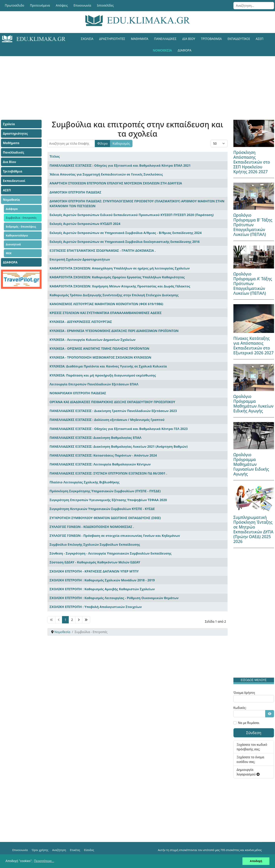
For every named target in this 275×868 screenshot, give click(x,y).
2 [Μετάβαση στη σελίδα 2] (72, 620)
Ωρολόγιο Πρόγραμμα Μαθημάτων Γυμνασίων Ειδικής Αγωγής (251, 464)
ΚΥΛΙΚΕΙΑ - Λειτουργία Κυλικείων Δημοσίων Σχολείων (92, 340)
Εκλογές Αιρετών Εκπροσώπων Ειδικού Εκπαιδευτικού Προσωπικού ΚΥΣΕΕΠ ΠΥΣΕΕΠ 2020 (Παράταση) (132, 215)
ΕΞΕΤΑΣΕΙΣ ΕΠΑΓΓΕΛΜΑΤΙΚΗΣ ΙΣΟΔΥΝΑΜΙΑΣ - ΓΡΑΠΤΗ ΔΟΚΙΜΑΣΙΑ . (103, 250)
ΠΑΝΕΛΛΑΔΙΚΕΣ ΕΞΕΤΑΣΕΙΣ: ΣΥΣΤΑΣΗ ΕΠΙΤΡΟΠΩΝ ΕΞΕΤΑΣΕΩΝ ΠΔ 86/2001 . (108, 473)
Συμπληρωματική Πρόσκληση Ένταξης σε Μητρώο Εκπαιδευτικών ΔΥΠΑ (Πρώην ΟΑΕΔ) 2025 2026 (253, 529)
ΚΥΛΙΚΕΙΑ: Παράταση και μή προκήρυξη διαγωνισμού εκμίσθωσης (103, 375)
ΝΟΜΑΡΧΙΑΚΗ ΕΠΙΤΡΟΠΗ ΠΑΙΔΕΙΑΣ (78, 393)
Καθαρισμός (121, 144)
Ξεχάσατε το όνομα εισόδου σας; (250, 759)
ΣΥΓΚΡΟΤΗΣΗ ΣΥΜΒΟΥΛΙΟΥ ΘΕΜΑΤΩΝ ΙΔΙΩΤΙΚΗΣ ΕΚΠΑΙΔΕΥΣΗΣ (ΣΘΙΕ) (105, 518)
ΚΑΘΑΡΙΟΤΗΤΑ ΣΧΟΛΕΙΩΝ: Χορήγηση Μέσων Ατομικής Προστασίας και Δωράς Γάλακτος (120, 286)
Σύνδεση (254, 733)
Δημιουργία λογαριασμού (248, 772)
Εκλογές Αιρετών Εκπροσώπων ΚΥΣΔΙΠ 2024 (85, 224)
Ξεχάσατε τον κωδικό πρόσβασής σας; (252, 747)
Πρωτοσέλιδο (15, 5)
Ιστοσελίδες (105, 5)
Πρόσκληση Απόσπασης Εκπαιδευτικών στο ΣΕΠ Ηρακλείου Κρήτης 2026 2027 (252, 162)
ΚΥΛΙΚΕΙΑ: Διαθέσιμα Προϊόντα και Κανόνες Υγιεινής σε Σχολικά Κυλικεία (108, 366)
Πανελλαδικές (165, 39)
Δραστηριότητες (112, 39)
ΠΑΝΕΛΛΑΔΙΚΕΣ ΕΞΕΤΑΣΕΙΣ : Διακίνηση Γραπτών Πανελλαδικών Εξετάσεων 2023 (113, 411)
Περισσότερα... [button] (44, 861)
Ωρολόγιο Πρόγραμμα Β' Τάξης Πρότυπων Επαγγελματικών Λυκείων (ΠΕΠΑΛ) (253, 225)
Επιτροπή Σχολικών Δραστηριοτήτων (80, 259)
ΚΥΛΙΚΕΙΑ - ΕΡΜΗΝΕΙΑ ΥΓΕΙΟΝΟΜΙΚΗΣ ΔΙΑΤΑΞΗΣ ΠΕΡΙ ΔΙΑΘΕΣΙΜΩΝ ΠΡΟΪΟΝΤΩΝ (114, 331)
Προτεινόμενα (40, 5)
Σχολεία (87, 39)
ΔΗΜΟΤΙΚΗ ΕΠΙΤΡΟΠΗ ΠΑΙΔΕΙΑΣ (75, 192)
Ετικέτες (75, 850)
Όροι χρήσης (40, 850)
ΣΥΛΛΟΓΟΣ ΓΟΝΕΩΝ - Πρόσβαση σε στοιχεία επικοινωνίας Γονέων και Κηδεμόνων (115, 536)
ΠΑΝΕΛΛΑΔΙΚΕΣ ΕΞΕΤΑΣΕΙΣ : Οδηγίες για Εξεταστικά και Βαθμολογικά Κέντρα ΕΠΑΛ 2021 (120, 165)
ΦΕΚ (9, 253)
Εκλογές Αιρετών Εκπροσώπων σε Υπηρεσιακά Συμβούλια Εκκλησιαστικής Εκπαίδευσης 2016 (125, 242)
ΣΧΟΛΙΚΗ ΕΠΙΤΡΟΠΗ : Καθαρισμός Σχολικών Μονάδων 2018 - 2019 (102, 580)
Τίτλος (55, 156)
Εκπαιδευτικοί (239, 39)
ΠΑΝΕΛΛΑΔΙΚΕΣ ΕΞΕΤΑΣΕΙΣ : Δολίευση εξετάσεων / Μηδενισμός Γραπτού (107, 420)
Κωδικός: (240, 708)
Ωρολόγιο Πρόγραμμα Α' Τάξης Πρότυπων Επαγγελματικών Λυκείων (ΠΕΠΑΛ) (253, 284)
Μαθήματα (140, 39)
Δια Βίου (189, 39)
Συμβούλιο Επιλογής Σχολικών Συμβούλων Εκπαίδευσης (95, 544)
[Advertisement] (129, 83)
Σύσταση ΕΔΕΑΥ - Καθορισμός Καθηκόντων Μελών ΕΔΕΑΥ (95, 562)
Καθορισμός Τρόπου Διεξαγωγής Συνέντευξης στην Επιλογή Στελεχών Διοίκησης (114, 295)
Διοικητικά (13, 244)
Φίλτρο (102, 144)
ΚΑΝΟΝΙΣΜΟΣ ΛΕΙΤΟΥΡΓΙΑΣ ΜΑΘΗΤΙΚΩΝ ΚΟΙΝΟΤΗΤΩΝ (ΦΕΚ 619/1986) (106, 304)
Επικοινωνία (82, 5)
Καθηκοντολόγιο (17, 235)
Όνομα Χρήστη (244, 693)
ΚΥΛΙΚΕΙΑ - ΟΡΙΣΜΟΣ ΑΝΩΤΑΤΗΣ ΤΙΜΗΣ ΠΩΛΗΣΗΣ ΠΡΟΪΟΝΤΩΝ (99, 348)
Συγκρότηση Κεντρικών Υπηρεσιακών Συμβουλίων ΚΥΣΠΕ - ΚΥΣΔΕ (102, 509)
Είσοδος (89, 850)
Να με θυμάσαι (249, 723)
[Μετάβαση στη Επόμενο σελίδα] (79, 620)
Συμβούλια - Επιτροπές (21, 218)
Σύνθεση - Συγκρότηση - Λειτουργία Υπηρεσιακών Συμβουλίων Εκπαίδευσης (110, 553)
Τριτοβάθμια (211, 39)
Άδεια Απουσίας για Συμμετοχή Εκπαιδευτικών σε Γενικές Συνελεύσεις (106, 174)
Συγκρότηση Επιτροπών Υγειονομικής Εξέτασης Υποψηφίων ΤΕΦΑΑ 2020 (108, 500)
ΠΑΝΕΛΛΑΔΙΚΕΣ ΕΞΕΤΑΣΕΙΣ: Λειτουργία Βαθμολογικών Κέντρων (100, 464)
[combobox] (254, 6)
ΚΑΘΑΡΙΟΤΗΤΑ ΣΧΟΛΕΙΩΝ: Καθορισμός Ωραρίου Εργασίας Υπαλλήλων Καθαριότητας (117, 277)
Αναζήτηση (59, 850)
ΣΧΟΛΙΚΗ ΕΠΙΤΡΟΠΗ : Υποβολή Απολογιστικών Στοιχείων (96, 607)
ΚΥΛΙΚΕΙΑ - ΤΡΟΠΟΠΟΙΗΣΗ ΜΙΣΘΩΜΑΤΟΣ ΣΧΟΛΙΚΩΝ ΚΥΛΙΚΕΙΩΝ (100, 357)
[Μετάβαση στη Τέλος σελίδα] (86, 620)
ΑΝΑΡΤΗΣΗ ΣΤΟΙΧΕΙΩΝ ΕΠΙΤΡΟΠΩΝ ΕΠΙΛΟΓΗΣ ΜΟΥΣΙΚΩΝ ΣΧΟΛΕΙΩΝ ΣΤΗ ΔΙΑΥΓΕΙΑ (116, 183)
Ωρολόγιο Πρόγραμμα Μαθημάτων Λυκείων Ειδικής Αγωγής (253, 404)
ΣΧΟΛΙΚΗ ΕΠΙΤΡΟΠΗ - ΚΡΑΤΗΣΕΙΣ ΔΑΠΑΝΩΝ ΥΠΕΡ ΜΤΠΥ (94, 571)
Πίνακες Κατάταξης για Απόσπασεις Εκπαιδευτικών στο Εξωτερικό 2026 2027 (254, 346)
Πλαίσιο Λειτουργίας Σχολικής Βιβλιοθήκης (84, 482)
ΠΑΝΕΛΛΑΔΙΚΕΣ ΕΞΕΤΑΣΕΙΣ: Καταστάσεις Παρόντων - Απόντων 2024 (103, 455)
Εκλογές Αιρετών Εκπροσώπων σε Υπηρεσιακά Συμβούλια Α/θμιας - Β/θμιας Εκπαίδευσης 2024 (125, 233)
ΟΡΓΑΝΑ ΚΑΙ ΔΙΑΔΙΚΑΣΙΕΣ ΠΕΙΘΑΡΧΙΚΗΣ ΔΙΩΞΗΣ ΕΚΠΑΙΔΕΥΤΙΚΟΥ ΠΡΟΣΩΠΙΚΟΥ (112, 402)
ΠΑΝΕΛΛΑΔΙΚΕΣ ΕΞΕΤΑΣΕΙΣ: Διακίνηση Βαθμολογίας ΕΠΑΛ (95, 438)
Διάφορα (12, 209)
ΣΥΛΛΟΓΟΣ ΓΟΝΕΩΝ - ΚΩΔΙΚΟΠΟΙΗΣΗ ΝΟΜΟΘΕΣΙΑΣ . (92, 527)
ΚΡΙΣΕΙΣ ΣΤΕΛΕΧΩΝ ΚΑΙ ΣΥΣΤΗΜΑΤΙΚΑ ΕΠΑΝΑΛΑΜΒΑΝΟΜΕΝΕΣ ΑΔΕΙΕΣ (106, 313)
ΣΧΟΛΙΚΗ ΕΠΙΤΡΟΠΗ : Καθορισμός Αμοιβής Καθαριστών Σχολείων (102, 589)
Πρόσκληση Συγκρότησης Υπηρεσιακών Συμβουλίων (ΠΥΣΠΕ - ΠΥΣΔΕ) (105, 491)
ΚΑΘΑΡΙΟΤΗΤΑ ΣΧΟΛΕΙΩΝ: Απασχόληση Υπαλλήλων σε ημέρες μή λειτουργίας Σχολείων (120, 268)
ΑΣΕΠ (260, 39)
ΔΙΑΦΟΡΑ (184, 50)
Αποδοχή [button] (256, 861)
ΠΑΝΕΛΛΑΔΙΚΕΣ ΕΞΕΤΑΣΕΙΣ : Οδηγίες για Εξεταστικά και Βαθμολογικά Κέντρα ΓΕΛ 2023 (119, 429)
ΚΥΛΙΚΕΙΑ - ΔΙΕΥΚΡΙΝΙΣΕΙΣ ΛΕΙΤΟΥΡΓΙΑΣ (81, 322)
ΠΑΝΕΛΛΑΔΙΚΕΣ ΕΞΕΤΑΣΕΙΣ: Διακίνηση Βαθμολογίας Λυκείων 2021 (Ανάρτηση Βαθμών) (119, 446)
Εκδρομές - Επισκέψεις (21, 227)
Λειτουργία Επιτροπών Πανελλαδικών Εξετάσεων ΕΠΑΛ (94, 384)
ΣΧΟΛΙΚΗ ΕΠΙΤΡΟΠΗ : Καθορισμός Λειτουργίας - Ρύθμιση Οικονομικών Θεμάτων (114, 598)
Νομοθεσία (162, 50)
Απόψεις (62, 5)
